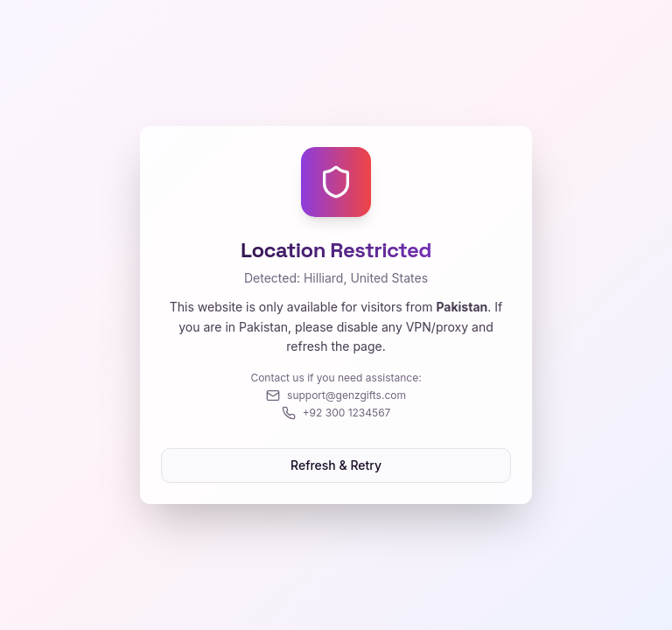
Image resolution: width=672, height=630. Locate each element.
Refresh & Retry (336, 465)
